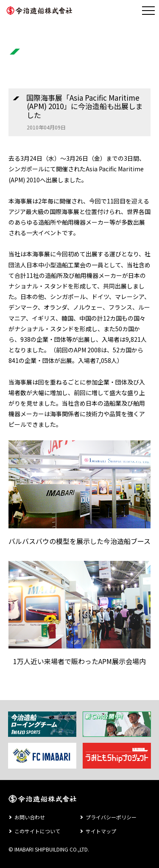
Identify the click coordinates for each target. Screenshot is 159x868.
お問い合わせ (30, 817)
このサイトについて (37, 831)
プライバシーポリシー (111, 817)
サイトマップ (101, 831)
